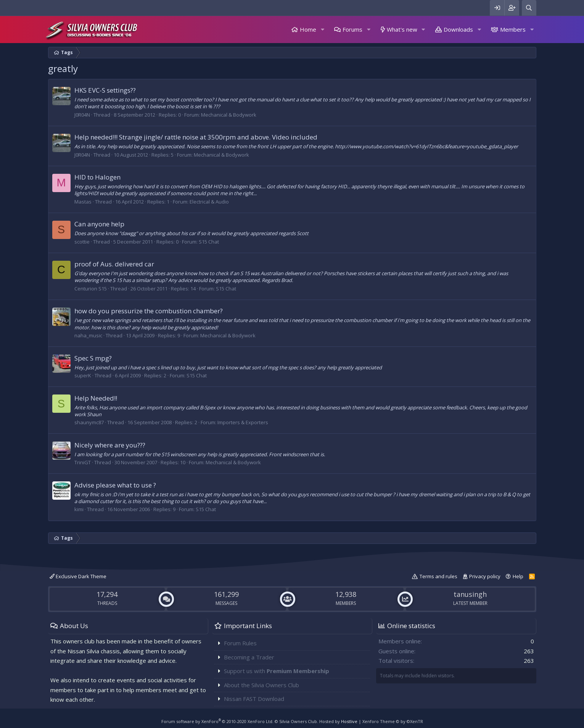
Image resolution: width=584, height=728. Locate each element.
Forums (352, 29)
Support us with (277, 671)
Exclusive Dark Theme (78, 576)
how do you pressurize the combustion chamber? (149, 311)
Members (513, 29)
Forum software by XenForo (217, 721)
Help (518, 576)
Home (308, 29)
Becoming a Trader (249, 657)
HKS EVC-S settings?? (105, 90)
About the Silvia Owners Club (261, 685)
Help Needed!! (96, 398)
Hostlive (349, 721)
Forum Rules (240, 643)
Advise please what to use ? (115, 485)
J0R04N (82, 115)
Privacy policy (485, 576)
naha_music (88, 335)
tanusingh (470, 594)
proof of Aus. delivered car (114, 264)
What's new (402, 29)
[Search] (529, 8)
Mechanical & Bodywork (229, 115)
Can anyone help (99, 224)
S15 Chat (209, 242)
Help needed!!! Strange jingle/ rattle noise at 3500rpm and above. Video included (196, 137)
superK (83, 375)
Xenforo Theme (393, 721)
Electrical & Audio (209, 202)
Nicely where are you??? (110, 445)
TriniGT (83, 462)
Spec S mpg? (93, 358)
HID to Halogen (97, 177)
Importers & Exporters (243, 422)
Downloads (458, 29)
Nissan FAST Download (254, 699)
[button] (322, 30)
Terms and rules (438, 576)
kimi (79, 509)
